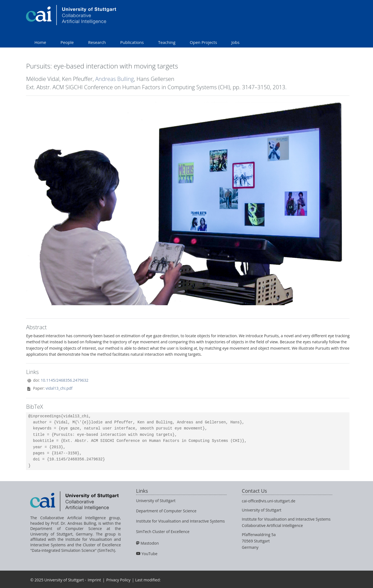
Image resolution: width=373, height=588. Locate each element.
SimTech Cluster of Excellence (163, 532)
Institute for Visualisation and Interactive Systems (180, 521)
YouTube (150, 554)
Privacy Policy (118, 580)
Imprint (94, 580)
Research (97, 42)
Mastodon (150, 543)
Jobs (235, 42)
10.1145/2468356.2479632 (65, 380)
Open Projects (203, 42)
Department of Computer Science (166, 511)
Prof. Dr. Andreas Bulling (73, 523)
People (67, 42)
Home (40, 42)
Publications (132, 42)
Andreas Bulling (115, 79)
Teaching (167, 42)
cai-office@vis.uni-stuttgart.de (269, 501)
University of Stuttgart (156, 501)
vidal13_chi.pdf (59, 388)
